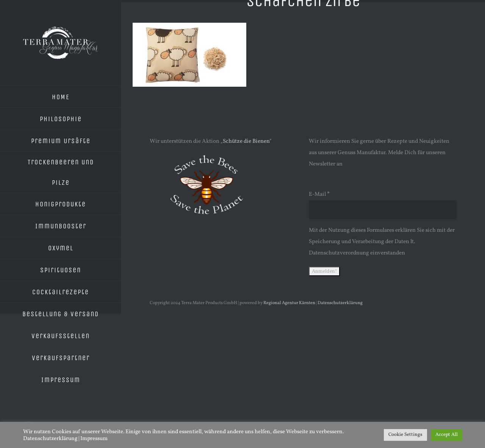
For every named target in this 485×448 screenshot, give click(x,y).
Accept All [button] (447, 435)
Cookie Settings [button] (405, 435)
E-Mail (319, 194)
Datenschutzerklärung (340, 303)
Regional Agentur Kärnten (289, 303)
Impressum (94, 439)
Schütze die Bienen (246, 141)
